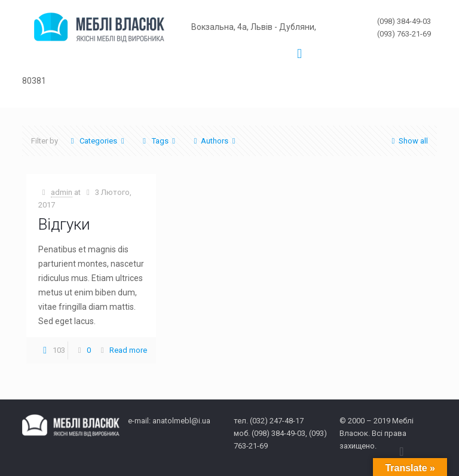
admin (62, 192)
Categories (97, 141)
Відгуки (64, 224)
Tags (159, 141)
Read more (128, 350)
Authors (215, 141)
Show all (408, 141)
